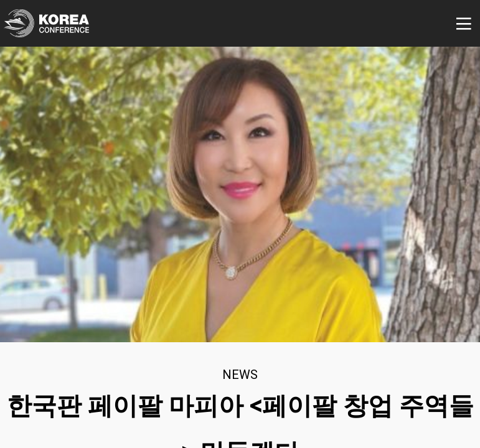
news (240, 375)
